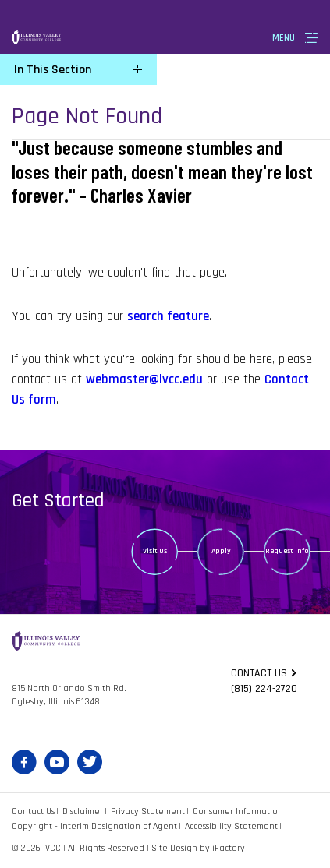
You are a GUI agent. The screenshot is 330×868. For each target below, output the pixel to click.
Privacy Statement (148, 812)
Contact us (259, 673)
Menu (284, 38)
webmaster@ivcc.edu (144, 379)
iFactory (229, 848)
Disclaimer (83, 812)
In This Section (53, 70)
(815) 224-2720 (264, 689)
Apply (221, 551)
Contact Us (33, 812)
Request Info (287, 551)
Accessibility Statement (231, 826)
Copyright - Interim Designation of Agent (94, 826)
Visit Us (155, 551)
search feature (168, 316)
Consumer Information (238, 812)
